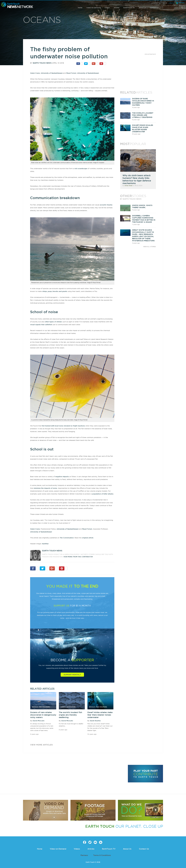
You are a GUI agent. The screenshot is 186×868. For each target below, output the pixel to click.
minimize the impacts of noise (45, 488)
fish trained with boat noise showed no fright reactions (63, 426)
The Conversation (67, 538)
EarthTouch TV (129, 8)
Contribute (156, 3)
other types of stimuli (53, 322)
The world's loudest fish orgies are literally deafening (70, 715)
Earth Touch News (42, 63)
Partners (84, 855)
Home (80, 8)
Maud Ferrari (71, 73)
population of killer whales (103, 494)
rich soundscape (81, 168)
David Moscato (39, 721)
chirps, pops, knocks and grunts (55, 291)
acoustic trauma (106, 205)
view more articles (41, 745)
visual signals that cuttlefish (41, 325)
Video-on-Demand (93, 8)
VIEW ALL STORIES (150, 247)
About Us (142, 8)
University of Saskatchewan (52, 73)
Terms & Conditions (102, 855)
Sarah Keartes (95, 721)
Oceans (42, 20)
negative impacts (62, 477)
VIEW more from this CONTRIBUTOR (78, 557)
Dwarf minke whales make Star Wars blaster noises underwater (100, 715)
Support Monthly (72, 675)
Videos (107, 8)
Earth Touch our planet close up (17, 5)
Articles (117, 8)
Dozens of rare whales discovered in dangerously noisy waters (43, 715)
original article (88, 538)
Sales (165, 3)
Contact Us (154, 8)
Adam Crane (35, 73)
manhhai (45, 544)
